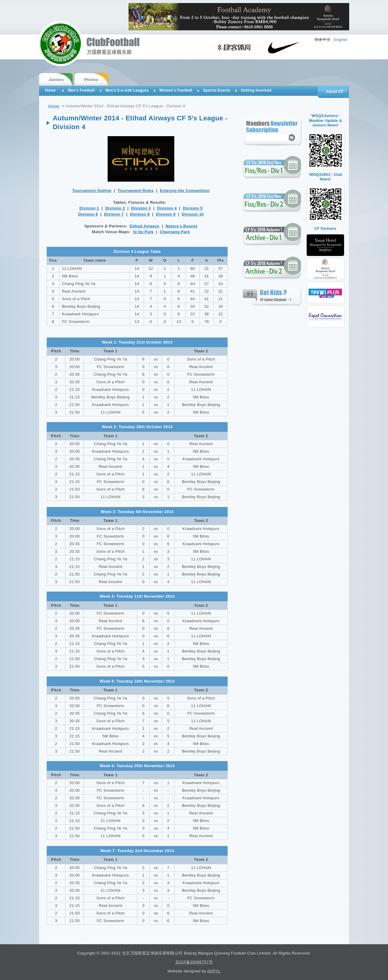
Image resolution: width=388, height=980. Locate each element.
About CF (335, 92)
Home (54, 106)
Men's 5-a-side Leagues (127, 90)
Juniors (56, 80)
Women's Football (176, 90)
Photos (91, 80)
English (341, 40)
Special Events (217, 90)
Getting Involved (256, 90)
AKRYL (214, 971)
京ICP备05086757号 (194, 962)
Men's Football (81, 90)
